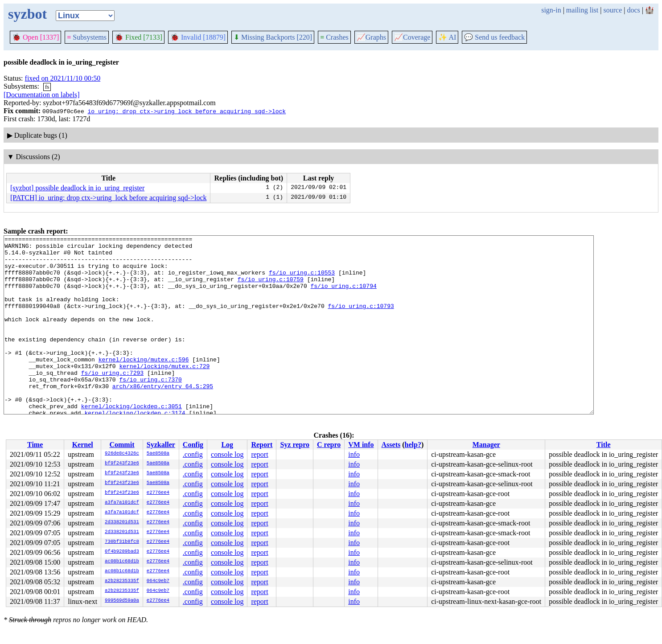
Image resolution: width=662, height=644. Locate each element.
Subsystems (87, 37)
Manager (486, 445)
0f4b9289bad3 (122, 552)
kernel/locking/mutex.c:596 (144, 385)
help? (413, 445)
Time (35, 445)
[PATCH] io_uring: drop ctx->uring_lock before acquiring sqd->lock (108, 198)
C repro (329, 445)
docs (633, 10)
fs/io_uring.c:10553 (302, 280)
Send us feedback (494, 37)
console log (227, 454)
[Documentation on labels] (42, 95)
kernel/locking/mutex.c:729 (164, 393)
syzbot (27, 14)
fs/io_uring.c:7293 (112, 401)
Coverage (412, 37)
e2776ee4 (158, 493)
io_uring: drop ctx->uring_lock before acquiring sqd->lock (187, 111)
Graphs (371, 37)
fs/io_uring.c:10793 (361, 320)
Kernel (83, 445)
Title (604, 445)
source (613, 10)
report (259, 454)
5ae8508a (158, 454)
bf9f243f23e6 (122, 464)
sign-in (551, 10)
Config (193, 445)
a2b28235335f (122, 581)
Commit (122, 445)
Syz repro (295, 445)
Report (262, 445)
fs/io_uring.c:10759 (271, 288)
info (354, 454)
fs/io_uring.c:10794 (343, 296)
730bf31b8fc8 (122, 542)
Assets (391, 445)
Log (227, 445)
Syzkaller (161, 445)
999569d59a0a (122, 601)
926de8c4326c (122, 454)
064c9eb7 (158, 581)
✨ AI (447, 37)
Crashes (334, 37)
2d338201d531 (122, 522)
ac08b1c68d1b (122, 562)
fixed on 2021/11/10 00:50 (63, 78)
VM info (361, 445)
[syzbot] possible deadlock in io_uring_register (77, 188)
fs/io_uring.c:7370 (150, 409)
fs (47, 87)
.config (193, 454)
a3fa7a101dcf (122, 503)
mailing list (582, 10)
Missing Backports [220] (273, 37)
